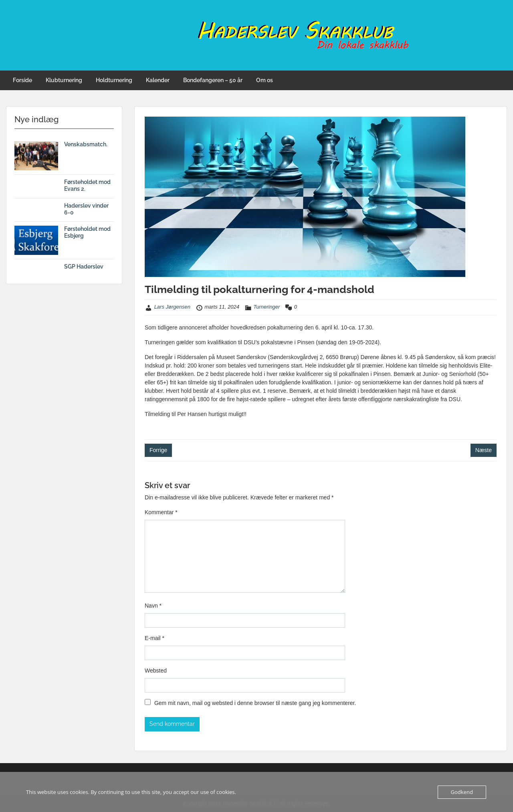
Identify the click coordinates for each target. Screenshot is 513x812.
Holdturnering (114, 80)
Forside (22, 80)
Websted (156, 671)
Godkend (462, 792)
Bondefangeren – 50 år (213, 80)
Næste (484, 450)
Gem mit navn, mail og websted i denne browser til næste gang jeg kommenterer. (255, 703)
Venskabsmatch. (86, 144)
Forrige (158, 450)
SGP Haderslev (84, 267)
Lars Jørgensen (172, 307)
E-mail (155, 638)
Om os (265, 80)
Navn (153, 606)
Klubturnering (64, 80)
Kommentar (161, 512)
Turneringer (267, 307)
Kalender (158, 80)
